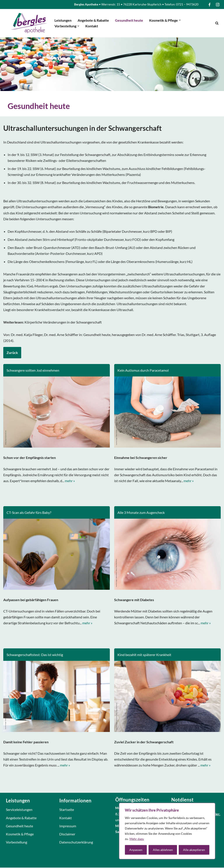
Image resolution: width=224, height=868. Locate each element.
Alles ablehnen (163, 850)
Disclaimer (67, 838)
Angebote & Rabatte (93, 20)
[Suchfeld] (217, 23)
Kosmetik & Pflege (20, 838)
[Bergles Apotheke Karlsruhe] (29, 23)
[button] (180, 20)
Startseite (67, 813)
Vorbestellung (17, 846)
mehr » (70, 481)
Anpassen (136, 850)
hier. (217, 818)
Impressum (68, 830)
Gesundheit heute (129, 20)
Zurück (12, 353)
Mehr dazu (137, 839)
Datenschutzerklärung (76, 846)
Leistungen (63, 20)
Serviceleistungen (19, 813)
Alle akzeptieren (194, 850)
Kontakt (92, 26)
